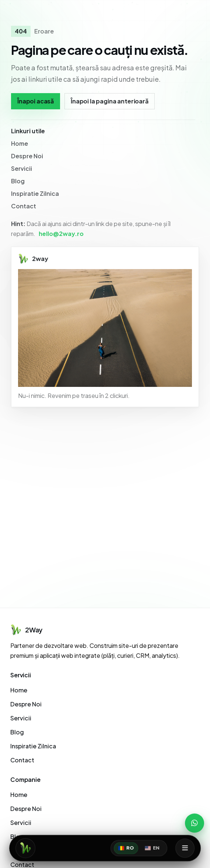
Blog (18, 181)
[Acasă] (25, 848)
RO (126, 848)
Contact (24, 206)
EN (152, 848)
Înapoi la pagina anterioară (110, 101)
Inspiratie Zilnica (35, 193)
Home (20, 143)
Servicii (22, 168)
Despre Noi (27, 156)
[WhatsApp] (195, 823)
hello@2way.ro (61, 234)
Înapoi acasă (36, 101)
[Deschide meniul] (185, 848)
